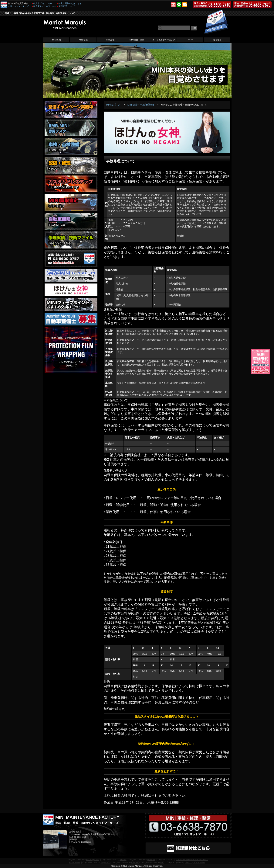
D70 (162, 862)
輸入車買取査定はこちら (70, 3)
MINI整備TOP (114, 105)
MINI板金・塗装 (137, 40)
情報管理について (67, 6)
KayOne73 (105, 862)
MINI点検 (110, 40)
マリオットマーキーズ (18, 6)
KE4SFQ (135, 862)
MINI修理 (83, 40)
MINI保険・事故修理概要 (141, 105)
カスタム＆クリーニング (164, 40)
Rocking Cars (92, 859)
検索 (194, 28)
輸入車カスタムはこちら (45, 6)
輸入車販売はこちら (43, 3)
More (191, 40)
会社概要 (217, 40)
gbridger (151, 859)
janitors (123, 859)
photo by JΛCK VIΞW (195, 862)
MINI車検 (56, 40)
